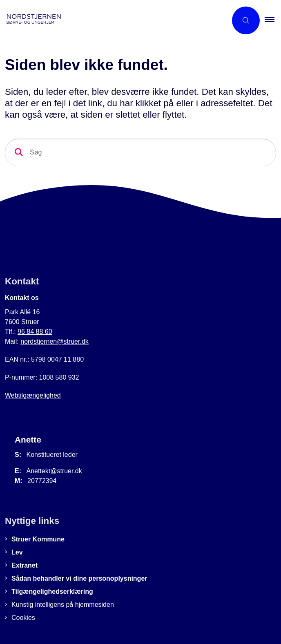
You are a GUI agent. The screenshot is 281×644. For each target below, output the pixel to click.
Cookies (23, 618)
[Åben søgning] (246, 20)
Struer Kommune (38, 539)
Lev (17, 552)
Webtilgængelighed (33, 395)
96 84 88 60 (35, 332)
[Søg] (140, 152)
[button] (273, 20)
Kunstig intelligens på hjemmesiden (63, 605)
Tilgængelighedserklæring (52, 591)
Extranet (25, 565)
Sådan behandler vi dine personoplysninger (79, 578)
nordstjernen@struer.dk (55, 341)
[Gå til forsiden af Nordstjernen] (114, 20)
